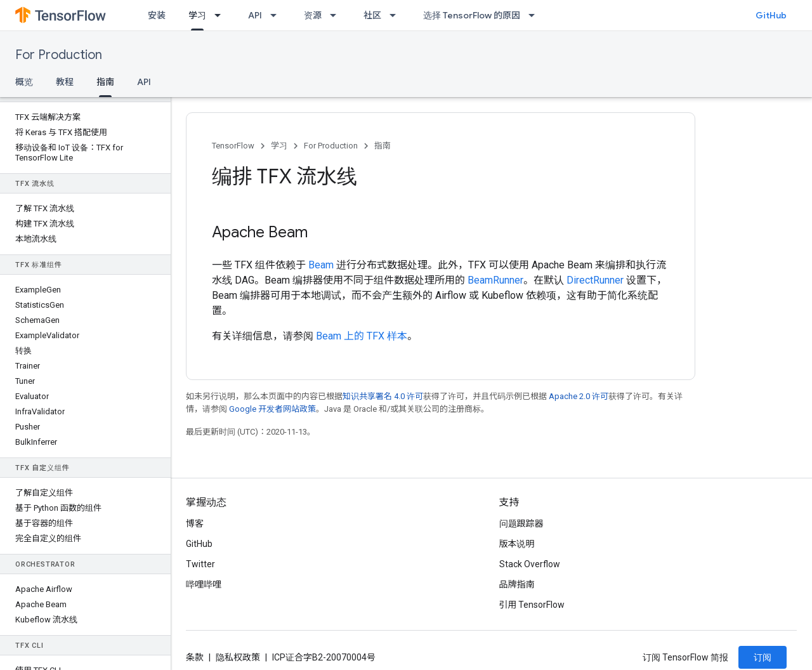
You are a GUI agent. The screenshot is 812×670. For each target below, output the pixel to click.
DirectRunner (595, 280)
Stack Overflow (530, 564)
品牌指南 (517, 584)
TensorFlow (233, 146)
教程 (65, 82)
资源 (313, 15)
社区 (372, 15)
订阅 (763, 657)
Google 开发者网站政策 (272, 409)
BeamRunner (495, 280)
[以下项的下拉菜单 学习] (221, 15)
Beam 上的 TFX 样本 (362, 336)
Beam (321, 265)
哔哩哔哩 (204, 584)
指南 (383, 146)
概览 (24, 82)
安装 (157, 15)
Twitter (200, 564)
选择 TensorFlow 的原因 (472, 15)
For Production (59, 55)
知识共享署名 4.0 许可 (383, 396)
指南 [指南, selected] (105, 82)
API (255, 15)
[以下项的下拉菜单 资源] (337, 15)
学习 (279, 146)
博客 (195, 523)
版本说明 (517, 544)
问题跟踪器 (521, 523)
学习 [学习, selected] (197, 15)
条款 (195, 657)
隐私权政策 (238, 657)
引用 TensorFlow (532, 605)
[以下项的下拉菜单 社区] (396, 15)
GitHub (771, 15)
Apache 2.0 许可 (579, 396)
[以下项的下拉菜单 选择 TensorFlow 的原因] (535, 15)
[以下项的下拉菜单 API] (277, 15)
